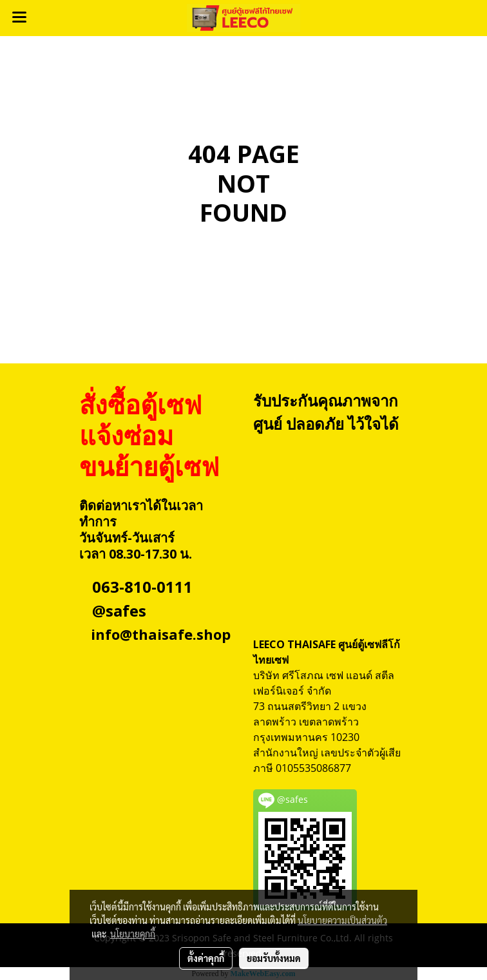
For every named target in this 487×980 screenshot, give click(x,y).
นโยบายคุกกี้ (133, 934)
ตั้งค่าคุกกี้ (206, 958)
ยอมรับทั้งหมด (274, 958)
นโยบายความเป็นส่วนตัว (342, 920)
